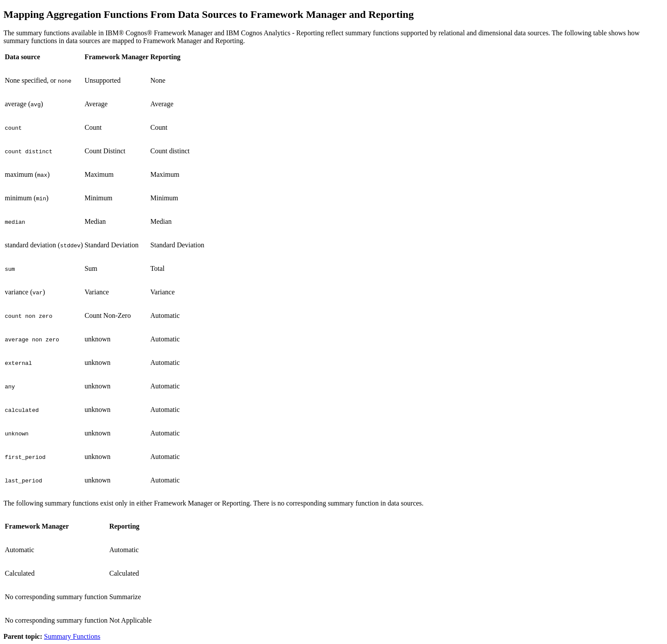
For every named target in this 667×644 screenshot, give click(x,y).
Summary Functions (72, 636)
